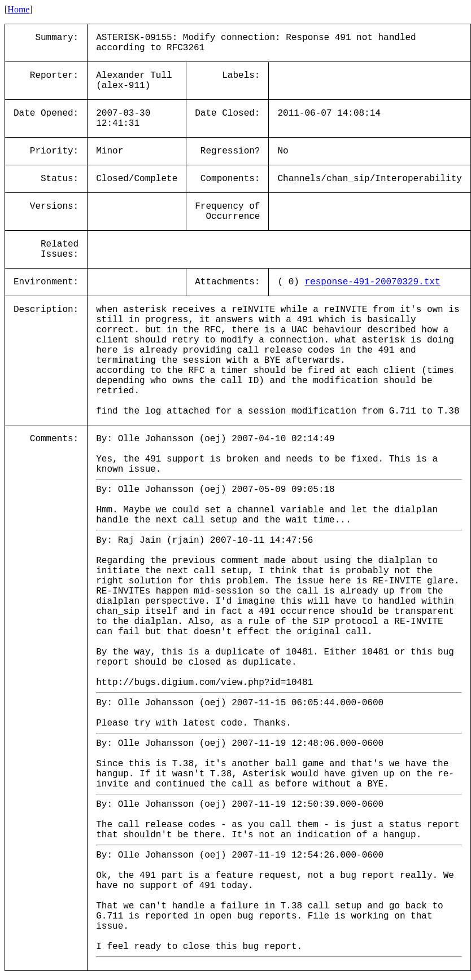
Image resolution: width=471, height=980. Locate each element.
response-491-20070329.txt (372, 282)
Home (18, 9)
